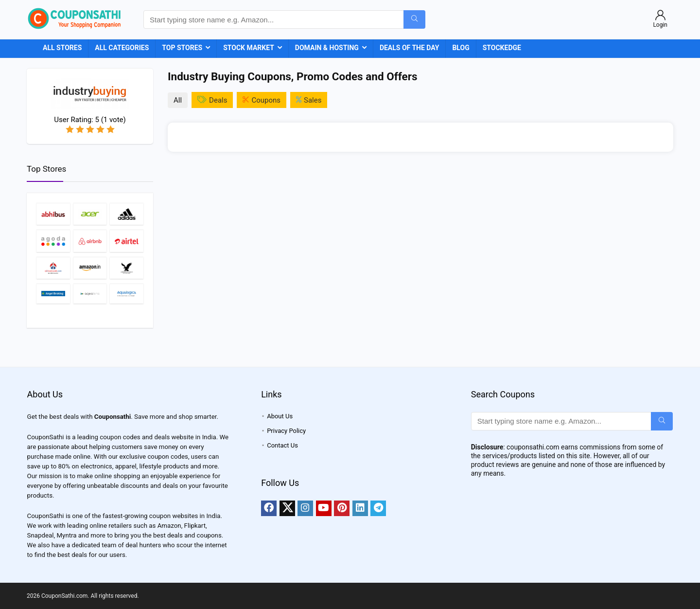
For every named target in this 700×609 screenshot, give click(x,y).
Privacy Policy (286, 431)
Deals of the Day (410, 48)
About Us (280, 416)
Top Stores (182, 48)
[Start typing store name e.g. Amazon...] (414, 19)
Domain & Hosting (327, 48)
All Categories (122, 48)
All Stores (62, 48)
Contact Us (282, 445)
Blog (461, 48)
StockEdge (502, 48)
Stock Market (249, 48)
